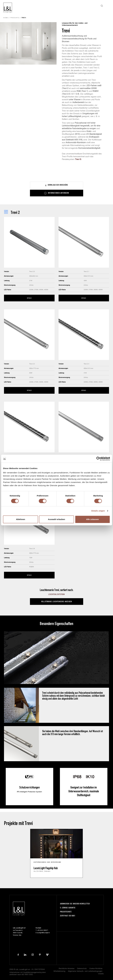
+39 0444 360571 (43, 930)
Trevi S (78, 159)
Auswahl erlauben (56, 519)
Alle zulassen (92, 519)
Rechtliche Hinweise (67, 969)
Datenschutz (82, 969)
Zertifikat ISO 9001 (68, 916)
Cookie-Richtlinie (96, 969)
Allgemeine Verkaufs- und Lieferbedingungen (85, 971)
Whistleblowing (59, 971)
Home (6, 18)
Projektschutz (66, 912)
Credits (101, 974)
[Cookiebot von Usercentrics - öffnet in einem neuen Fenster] (98, 459)
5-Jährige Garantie (68, 908)
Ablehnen (20, 519)
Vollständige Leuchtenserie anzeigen (56, 601)
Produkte (15, 18)
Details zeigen (98, 511)
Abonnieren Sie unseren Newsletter (75, 904)
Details (29, 298)
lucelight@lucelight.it (43, 933)
